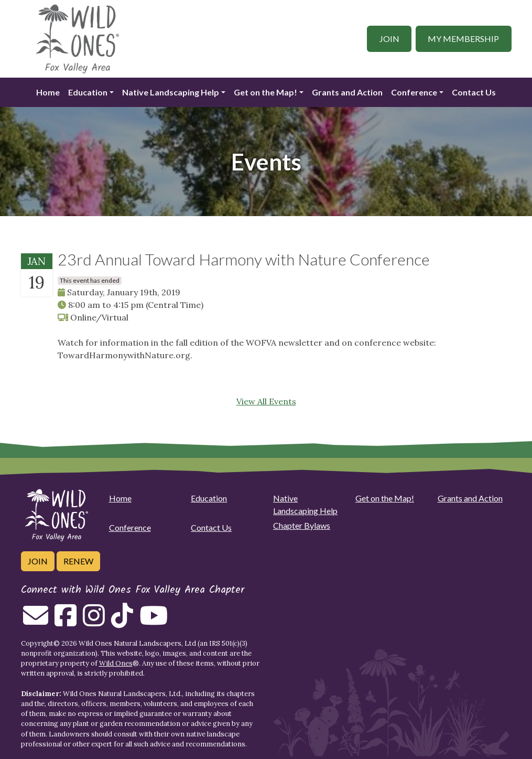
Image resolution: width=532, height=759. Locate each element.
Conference (414, 92)
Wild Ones (116, 663)
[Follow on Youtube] (154, 622)
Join (389, 39)
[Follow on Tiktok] (122, 622)
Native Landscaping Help (171, 92)
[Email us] (36, 622)
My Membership (463, 39)
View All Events (266, 401)
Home (48, 92)
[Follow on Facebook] (66, 622)
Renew (78, 561)
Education (88, 92)
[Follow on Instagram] (94, 622)
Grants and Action (347, 92)
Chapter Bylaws (302, 525)
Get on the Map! (265, 92)
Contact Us (474, 92)
